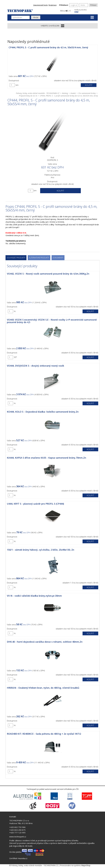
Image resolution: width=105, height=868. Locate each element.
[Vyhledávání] (21, 17)
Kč (67, 11)
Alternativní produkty (39, 258)
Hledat (36, 17)
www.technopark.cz (18, 837)
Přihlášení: (64, 5)
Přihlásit (93, 5)
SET (15, 357)
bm (17, 85)
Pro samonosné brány (87, 93)
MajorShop (86, 865)
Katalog (65, 93)
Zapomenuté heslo (41, 5)
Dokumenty (58, 258)
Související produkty (16, 258)
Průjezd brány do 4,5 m (28, 96)
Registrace (53, 5)
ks (15, 311)
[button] (86, 11)
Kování (73, 93)
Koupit (89, 85)
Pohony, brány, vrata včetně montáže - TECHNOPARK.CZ (38, 93)
